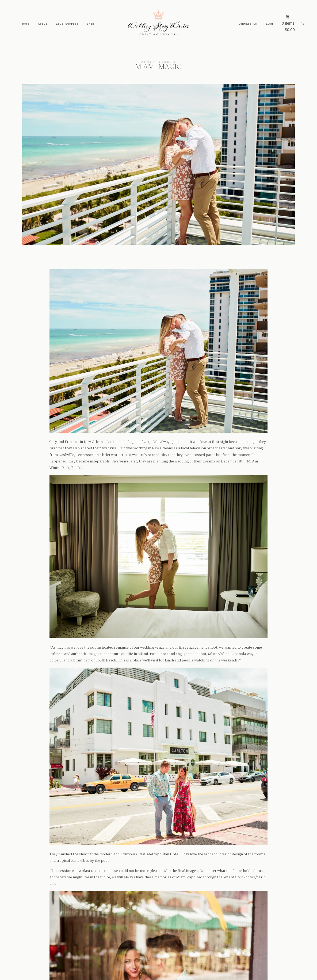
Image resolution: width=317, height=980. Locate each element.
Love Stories (67, 24)
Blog (269, 24)
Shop (90, 24)
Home (26, 24)
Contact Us (248, 24)
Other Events (159, 62)
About (43, 24)
